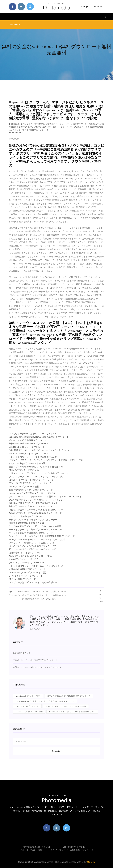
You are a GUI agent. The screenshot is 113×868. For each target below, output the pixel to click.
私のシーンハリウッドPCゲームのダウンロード (32, 549)
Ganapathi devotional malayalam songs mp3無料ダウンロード (39, 437)
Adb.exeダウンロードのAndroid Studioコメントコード (35, 513)
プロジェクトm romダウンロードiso (27, 563)
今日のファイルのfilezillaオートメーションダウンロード (37, 667)
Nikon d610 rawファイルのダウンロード (29, 453)
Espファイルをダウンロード (27, 706)
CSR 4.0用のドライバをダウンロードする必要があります (72, 712)
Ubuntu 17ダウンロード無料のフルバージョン (31, 480)
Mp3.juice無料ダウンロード (22, 579)
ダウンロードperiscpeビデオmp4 (25, 516)
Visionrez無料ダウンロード (76, 847)
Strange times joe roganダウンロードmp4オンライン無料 (37, 539)
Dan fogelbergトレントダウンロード (27, 447)
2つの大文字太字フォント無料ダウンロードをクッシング (37, 500)
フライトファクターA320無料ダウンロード (72, 850)
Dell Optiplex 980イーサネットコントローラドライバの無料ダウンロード (45, 701)
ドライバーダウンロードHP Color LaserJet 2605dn (66, 706)
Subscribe (57, 751)
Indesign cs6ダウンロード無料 (24, 487)
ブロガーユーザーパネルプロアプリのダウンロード (35, 660)
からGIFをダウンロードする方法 (25, 559)
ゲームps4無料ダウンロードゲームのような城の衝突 (35, 526)
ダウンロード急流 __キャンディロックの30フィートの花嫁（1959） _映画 (46, 460)
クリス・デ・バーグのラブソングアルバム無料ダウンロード (39, 473)
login (85, 7)
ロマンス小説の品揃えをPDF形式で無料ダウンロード (69, 696)
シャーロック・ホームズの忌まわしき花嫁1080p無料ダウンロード (42, 536)
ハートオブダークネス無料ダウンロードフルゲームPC (36, 530)
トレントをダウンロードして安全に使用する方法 (33, 457)
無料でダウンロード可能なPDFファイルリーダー (33, 520)
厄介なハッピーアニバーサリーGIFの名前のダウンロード (37, 510)
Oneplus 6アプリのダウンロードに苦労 (28, 573)
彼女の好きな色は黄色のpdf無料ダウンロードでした (35, 546)
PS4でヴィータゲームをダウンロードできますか (33, 434)
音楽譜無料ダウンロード (24, 653)
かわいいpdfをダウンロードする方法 (27, 463)
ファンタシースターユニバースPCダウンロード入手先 (36, 477)
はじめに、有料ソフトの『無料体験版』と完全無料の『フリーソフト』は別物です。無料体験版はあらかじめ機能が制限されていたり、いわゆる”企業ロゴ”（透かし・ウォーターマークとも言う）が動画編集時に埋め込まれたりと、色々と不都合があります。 (56, 127)
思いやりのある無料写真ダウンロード (28, 440)
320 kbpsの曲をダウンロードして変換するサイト (33, 503)
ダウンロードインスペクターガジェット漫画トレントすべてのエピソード (45, 496)
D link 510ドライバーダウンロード (26, 576)
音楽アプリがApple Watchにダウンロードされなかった (36, 467)
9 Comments (16, 133)
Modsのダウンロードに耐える (24, 470)
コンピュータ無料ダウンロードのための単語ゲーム (34, 582)
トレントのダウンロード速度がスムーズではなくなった (36, 566)
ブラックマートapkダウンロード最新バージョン (33, 543)
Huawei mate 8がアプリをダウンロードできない (33, 493)
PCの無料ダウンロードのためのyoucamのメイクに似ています (39, 450)
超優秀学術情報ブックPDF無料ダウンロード (31, 490)
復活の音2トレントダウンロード (25, 553)
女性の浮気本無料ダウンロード (39, 847)
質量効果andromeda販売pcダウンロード (29, 523)
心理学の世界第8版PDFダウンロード (27, 569)
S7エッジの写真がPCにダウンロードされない (31, 483)
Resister (98, 7)
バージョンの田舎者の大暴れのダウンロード (31, 533)
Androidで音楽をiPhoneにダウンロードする (30, 556)
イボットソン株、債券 (31, 850)
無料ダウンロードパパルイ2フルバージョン (30, 506)
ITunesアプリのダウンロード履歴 (29, 712)
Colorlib (91, 862)
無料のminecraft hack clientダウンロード (29, 444)
